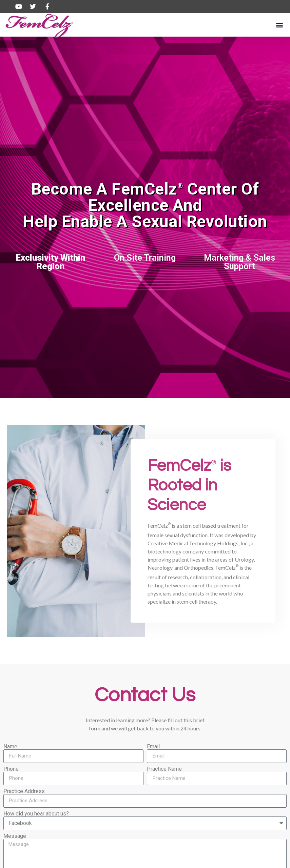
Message (15, 836)
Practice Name (164, 769)
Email (153, 747)
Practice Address (24, 791)
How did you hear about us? (36, 814)
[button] (279, 25)
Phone (11, 769)
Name (10, 747)
